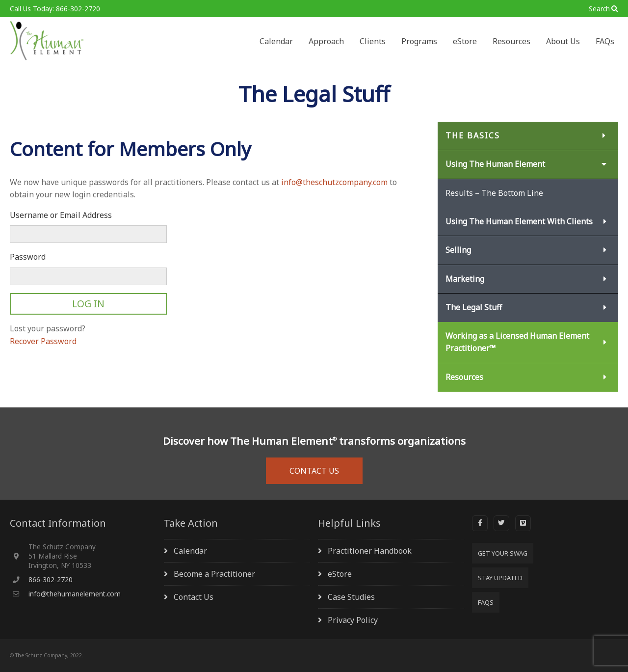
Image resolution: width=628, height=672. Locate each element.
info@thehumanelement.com (75, 594)
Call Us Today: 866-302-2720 (55, 9)
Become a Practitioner (214, 574)
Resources (511, 41)
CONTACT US (314, 471)
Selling (458, 250)
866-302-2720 (51, 579)
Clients (373, 41)
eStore (465, 41)
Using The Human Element (495, 164)
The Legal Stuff (474, 307)
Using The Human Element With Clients (519, 221)
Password (28, 257)
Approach (326, 41)
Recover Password (43, 341)
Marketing (465, 279)
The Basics (473, 135)
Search (599, 9)
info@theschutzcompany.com (334, 182)
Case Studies (351, 597)
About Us (563, 41)
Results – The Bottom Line (494, 193)
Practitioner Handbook (370, 551)
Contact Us (194, 597)
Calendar (276, 41)
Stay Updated (500, 578)
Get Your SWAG (503, 553)
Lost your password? (48, 328)
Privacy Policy (353, 620)
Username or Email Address (61, 215)
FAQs (605, 41)
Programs (419, 41)
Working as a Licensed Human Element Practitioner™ (517, 342)
